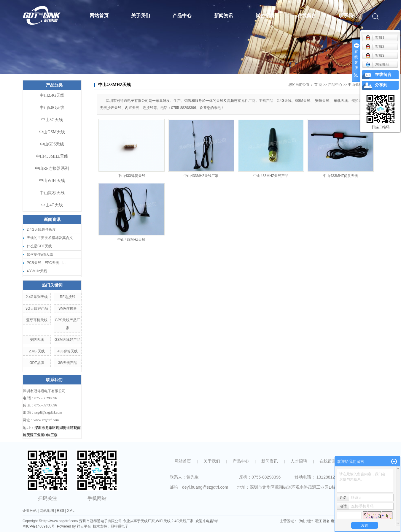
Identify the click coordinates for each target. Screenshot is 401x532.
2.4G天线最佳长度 (41, 229)
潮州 (310, 521)
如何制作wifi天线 (40, 254)
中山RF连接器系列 (52, 168)
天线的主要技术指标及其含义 (50, 238)
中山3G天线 (52, 120)
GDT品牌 (37, 363)
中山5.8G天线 (52, 108)
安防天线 (37, 340)
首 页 (318, 85)
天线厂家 (148, 521)
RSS (61, 511)
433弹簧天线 (68, 351)
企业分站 (30, 511)
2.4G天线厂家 (182, 521)
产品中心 (182, 16)
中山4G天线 (52, 205)
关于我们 (141, 16)
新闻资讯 (224, 16)
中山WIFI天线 (52, 181)
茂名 (326, 521)
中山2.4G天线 (52, 95)
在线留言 (307, 16)
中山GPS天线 (52, 144)
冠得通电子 (120, 526)
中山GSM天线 (52, 132)
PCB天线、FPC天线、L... (47, 263)
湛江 (318, 521)
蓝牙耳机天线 (37, 320)
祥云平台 (84, 526)
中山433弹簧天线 (131, 176)
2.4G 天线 (37, 351)
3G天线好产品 (37, 308)
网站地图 (47, 511)
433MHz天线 (37, 271)
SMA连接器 (68, 308)
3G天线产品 (68, 363)
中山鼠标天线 (52, 193)
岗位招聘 (265, 16)
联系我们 (348, 16)
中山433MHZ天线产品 (271, 176)
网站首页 (99, 16)
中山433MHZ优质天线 (340, 176)
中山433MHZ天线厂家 (201, 176)
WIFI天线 (163, 521)
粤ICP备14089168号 (39, 526)
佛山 (302, 521)
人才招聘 (299, 461)
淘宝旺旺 (377, 64)
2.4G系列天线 (37, 297)
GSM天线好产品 (67, 340)
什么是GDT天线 (39, 246)
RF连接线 (68, 297)
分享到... (383, 85)
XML (71, 511)
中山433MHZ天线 (52, 156)
